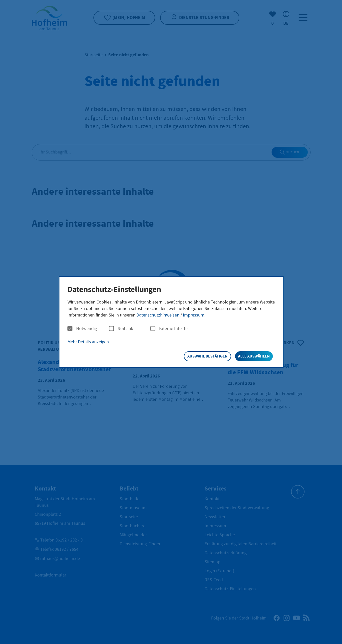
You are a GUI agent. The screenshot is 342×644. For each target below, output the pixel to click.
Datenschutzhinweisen (158, 315)
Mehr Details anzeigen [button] (88, 342)
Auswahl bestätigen (207, 356)
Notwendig (82, 329)
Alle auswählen (254, 356)
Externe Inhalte (169, 329)
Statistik (121, 329)
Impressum (194, 315)
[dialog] (171, 322)
